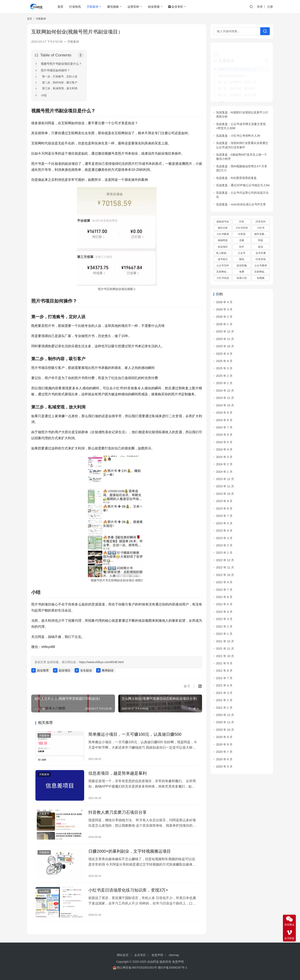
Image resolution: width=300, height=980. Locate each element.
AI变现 (242, 228)
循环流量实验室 (262, 228)
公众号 (242, 247)
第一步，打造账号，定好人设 (60, 76)
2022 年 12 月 (225, 554)
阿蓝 (261, 234)
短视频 (261, 272)
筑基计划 (242, 272)
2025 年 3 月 (224, 362)
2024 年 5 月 (224, 436)
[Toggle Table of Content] (81, 55)
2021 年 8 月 (224, 665)
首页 (60, 7)
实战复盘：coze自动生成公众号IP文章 (241, 198)
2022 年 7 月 (224, 584)
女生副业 (86, 670)
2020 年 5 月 (224, 761)
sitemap (174, 955)
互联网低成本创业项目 (262, 266)
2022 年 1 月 (224, 628)
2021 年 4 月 (224, 680)
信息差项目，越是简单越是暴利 (117, 773)
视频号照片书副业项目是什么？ (61, 64)
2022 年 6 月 (224, 591)
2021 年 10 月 (225, 650)
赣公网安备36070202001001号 (137, 968)
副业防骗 (242, 260)
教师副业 (108, 670)
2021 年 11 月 (225, 643)
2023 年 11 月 (225, 480)
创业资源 (154, 7)
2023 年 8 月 (224, 502)
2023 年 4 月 (224, 525)
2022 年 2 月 (224, 620)
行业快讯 (75, 7)
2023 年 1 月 (224, 547)
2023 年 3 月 (224, 532)
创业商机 (44, 891)
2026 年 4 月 (224, 296)
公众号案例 (261, 260)
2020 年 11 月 (225, 716)
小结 (44, 95)
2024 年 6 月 (224, 429)
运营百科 (133, 7)
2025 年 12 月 (225, 326)
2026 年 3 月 (224, 304)
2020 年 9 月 (224, 731)
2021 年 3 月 (224, 687)
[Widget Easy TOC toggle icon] (267, 55)
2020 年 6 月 (224, 753)
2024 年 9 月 (224, 407)
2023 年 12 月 (225, 473)
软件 (242, 241)
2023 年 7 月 (224, 510)
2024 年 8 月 (224, 414)
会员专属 (261, 247)
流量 (242, 234)
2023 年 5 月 (224, 517)
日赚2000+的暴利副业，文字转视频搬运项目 (130, 851)
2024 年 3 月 (224, 451)
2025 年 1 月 (224, 377)
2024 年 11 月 (225, 392)
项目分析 (223, 222)
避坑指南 (113, 7)
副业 (261, 241)
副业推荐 (43, 670)
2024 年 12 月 (225, 385)
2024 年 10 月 (225, 399)
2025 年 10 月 (225, 340)
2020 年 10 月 (225, 724)
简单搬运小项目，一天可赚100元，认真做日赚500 (135, 734)
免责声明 (157, 955)
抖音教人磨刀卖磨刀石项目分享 (117, 812)
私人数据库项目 (224, 247)
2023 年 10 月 (225, 488)
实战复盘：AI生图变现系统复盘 (236, 172)
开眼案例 (92, 7)
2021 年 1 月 (224, 702)
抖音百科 (261, 216)
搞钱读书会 (223, 216)
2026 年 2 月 (224, 311)
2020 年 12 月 (225, 709)
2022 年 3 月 (224, 613)
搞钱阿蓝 (223, 234)
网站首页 (123, 955)
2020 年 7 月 (224, 746)
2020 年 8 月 (224, 738)
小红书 (261, 222)
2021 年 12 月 (225, 635)
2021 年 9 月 (224, 657)
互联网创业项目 (224, 266)
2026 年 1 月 (224, 318)
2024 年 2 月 (224, 458)
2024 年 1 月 (224, 466)
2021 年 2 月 (224, 694)
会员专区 (176, 7)
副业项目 (65, 670)
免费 (242, 266)
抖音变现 (261, 253)
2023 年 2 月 (224, 540)
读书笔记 (223, 253)
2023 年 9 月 (224, 495)
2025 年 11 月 (225, 333)
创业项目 (223, 241)
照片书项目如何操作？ (55, 70)
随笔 (242, 253)
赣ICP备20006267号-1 (172, 968)
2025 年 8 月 (224, 355)
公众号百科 (223, 260)
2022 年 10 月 (225, 569)
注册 (270, 7)
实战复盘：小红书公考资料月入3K (238, 130)
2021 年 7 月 (224, 672)
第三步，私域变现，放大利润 (60, 88)
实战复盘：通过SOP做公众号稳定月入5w (243, 179)
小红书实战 (223, 272)
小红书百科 (242, 222)
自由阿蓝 (153, 962)
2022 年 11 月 (225, 562)
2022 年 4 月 (224, 606)
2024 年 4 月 (224, 444)
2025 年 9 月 (224, 348)
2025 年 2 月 (224, 370)
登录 (260, 7)
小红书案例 (223, 228)
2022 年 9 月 (224, 576)
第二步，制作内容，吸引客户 (60, 82)
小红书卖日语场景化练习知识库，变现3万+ (128, 890)
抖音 (242, 216)
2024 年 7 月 (224, 422)
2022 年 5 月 (224, 598)
